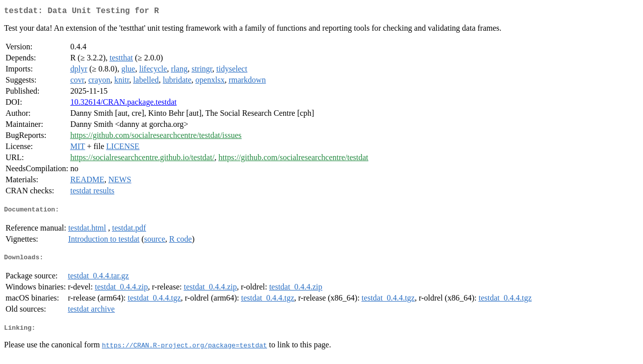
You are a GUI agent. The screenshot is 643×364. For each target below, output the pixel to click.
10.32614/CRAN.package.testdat (123, 104)
